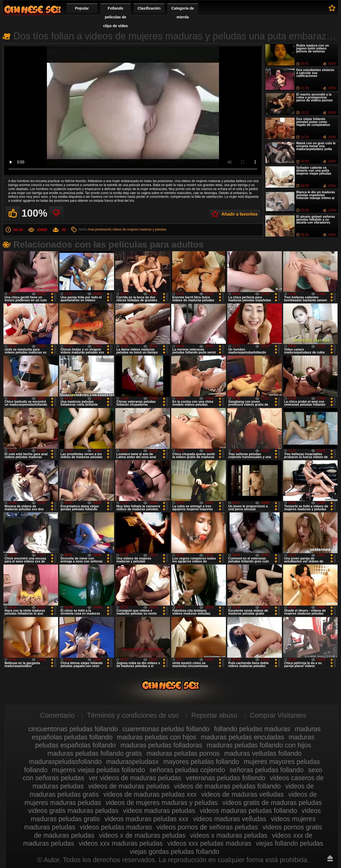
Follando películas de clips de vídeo (115, 17)
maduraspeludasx (132, 762)
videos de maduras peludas (129, 786)
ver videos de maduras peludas (135, 778)
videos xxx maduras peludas (121, 843)
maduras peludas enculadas (243, 737)
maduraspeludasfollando (65, 762)
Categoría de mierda (183, 13)
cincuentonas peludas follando (73, 729)
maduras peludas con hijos (157, 737)
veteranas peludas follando (226, 778)
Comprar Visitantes (278, 715)
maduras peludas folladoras (161, 745)
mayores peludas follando (201, 762)
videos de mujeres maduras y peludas (139, 229)
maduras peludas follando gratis (95, 753)
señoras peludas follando (267, 770)
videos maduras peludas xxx (146, 819)
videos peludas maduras (116, 827)
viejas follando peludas (289, 843)
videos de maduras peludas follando (228, 786)
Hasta (330, 858)
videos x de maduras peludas (142, 835)
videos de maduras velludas (242, 794)
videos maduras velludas (230, 819)
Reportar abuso (214, 715)
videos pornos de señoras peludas (207, 827)
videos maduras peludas (159, 811)
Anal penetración (100, 229)
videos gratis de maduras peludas (272, 803)
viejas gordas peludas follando (174, 851)
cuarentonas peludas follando (166, 729)
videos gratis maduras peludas (73, 811)
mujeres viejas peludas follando (98, 770)
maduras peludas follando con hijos (259, 745)
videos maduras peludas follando (249, 811)
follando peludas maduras (252, 729)
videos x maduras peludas (229, 835)
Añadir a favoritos (239, 214)
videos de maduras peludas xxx (150, 794)
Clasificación (149, 8)
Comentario (57, 715)
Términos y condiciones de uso (133, 715)
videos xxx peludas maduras (209, 843)
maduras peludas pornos (183, 753)
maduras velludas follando (263, 753)
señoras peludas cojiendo (187, 770)
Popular (82, 8)
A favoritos (332, 8)
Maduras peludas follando (33, 9)
